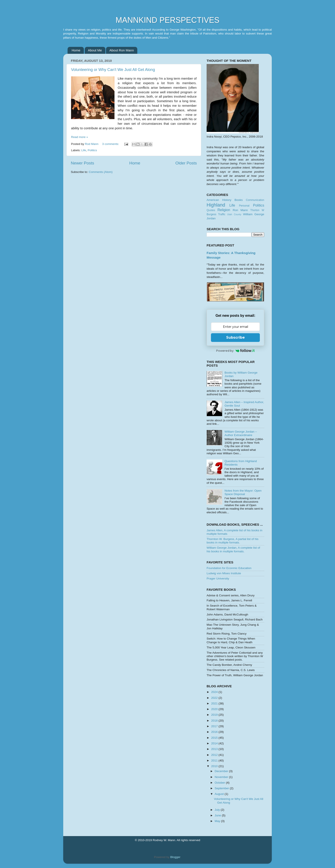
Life (84, 150)
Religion (224, 210)
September (222, 788)
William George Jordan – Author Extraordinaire (241, 433)
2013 (215, 749)
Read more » (80, 137)
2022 (215, 698)
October (220, 783)
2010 (215, 766)
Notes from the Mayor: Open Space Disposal (243, 492)
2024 (215, 692)
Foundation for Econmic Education (229, 568)
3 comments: (111, 144)
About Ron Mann (122, 50)
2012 (215, 755)
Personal (244, 206)
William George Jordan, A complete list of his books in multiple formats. (233, 549)
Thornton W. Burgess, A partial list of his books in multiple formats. (233, 541)
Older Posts (186, 163)
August (220, 794)
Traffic (222, 214)
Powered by (235, 351)
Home (76, 50)
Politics (92, 150)
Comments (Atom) (101, 172)
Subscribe (235, 337)
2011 (215, 761)
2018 (215, 721)
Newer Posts (82, 163)
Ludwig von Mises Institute (224, 573)
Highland (216, 205)
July (218, 810)
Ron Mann (240, 210)
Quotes (211, 210)
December (222, 771)
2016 (215, 732)
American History (219, 200)
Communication (255, 200)
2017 (215, 726)
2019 (215, 715)
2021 (215, 703)
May (218, 821)
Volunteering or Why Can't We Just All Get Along (113, 70)
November (222, 777)
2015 (215, 738)
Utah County (234, 214)
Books (239, 200)
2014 (215, 743)
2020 (215, 709)
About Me (95, 50)
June (218, 815)
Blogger (175, 857)
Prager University (218, 578)
